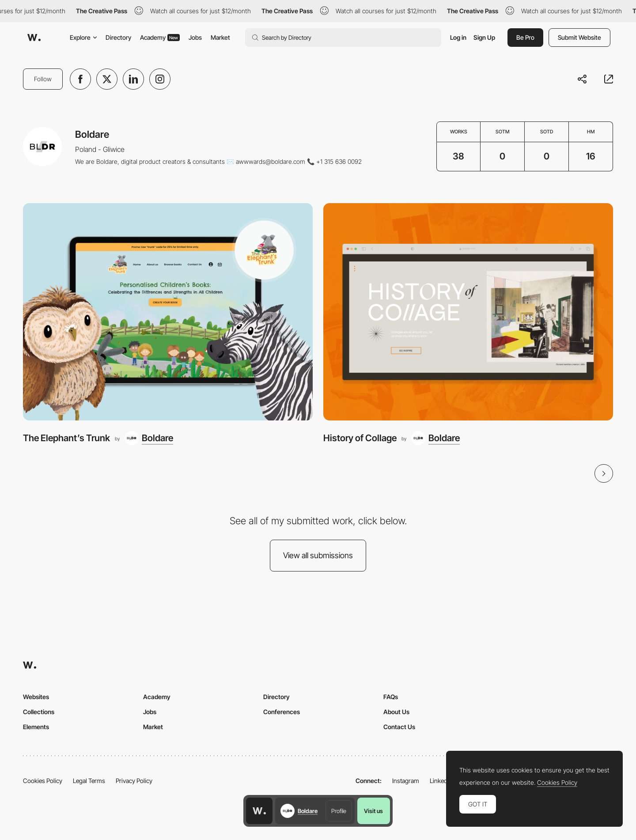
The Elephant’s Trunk (66, 438)
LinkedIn (441, 781)
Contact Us (399, 727)
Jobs (195, 37)
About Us (396, 712)
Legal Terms (89, 781)
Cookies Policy (43, 781)
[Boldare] (149, 438)
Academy (160, 37)
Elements (36, 727)
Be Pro (525, 37)
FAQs (391, 697)
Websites (36, 697)
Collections (39, 712)
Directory (118, 37)
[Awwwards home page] (259, 811)
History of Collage (360, 438)
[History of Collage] (468, 312)
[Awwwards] (34, 38)
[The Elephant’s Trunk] (168, 312)
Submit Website (579, 37)
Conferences (282, 712)
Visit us (373, 811)
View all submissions (318, 555)
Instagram (406, 781)
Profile (339, 811)
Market (220, 37)
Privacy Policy (134, 781)
